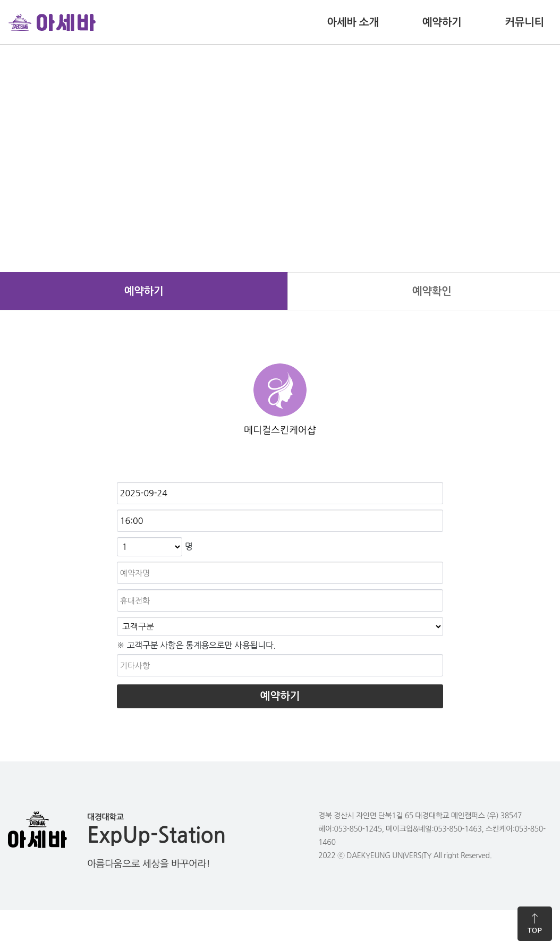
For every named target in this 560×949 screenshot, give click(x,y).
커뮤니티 (524, 22)
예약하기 (442, 22)
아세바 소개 (353, 22)
